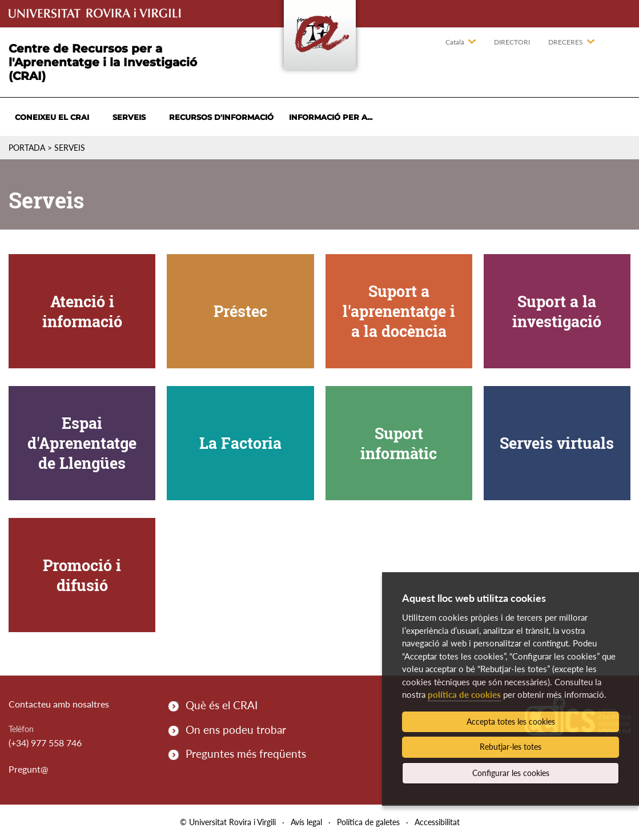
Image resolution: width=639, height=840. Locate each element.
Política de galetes (368, 822)
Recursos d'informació (221, 117)
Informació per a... (331, 117)
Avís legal (306, 822)
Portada (27, 148)
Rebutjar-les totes (511, 747)
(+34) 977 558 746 (45, 743)
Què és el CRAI (222, 705)
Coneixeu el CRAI (52, 117)
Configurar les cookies (511, 773)
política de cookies (464, 694)
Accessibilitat (437, 822)
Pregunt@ (28, 769)
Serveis (129, 117)
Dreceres (566, 42)
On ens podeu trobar (236, 730)
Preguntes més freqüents (246, 753)
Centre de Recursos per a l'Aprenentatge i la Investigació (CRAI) (103, 62)
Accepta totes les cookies (511, 722)
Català (455, 42)
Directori (512, 42)
